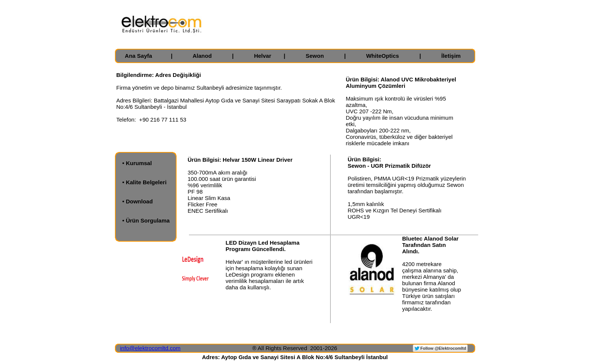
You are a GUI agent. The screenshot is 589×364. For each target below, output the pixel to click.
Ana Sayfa (138, 56)
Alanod (202, 56)
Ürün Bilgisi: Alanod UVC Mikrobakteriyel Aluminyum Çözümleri (401, 83)
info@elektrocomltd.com (150, 348)
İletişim (451, 56)
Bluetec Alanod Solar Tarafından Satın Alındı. (430, 245)
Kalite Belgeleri (146, 182)
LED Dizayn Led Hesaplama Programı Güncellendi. (263, 246)
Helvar (263, 56)
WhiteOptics (383, 56)
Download (139, 201)
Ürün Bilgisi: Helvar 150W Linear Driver (240, 160)
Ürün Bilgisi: (365, 159)
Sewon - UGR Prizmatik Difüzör (390, 166)
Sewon (315, 56)
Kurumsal (139, 163)
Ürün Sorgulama (148, 220)
